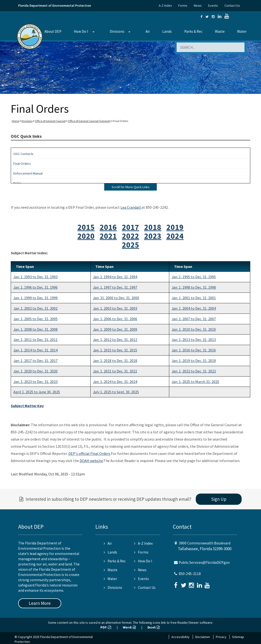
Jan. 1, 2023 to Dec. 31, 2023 (35, 382)
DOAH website (91, 461)
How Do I (81, 31)
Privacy (221, 637)
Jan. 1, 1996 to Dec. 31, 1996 (35, 287)
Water (242, 31)
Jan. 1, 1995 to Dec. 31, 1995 (194, 277)
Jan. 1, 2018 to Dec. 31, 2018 (115, 361)
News (198, 5)
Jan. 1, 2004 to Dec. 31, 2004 (194, 308)
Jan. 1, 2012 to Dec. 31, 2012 (115, 340)
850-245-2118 (190, 574)
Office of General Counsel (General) (89, 121)
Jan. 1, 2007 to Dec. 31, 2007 (194, 319)
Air (148, 31)
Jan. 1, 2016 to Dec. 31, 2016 (194, 350)
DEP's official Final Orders (89, 453)
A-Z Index (165, 5)
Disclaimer (203, 637)
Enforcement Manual (28, 173)
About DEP (53, 31)
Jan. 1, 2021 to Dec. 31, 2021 (115, 371)
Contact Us (232, 5)
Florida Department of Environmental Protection (55, 5)
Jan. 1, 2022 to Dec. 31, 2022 (194, 371)
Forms (183, 5)
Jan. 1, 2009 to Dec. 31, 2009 (115, 329)
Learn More (40, 603)
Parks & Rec (193, 31)
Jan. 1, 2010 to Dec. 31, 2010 (194, 329)
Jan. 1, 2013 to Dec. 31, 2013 (194, 340)
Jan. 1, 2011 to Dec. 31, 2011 (35, 340)
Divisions (117, 31)
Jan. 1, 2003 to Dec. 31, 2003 (115, 308)
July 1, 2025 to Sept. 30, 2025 (116, 392)
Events (213, 5)
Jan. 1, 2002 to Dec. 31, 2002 (35, 308)
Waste (220, 31)
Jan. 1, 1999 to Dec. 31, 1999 (35, 298)
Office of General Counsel (50, 121)
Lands (167, 31)
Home (15, 121)
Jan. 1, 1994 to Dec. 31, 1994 (115, 277)
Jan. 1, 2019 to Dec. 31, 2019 (194, 361)
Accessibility (180, 637)
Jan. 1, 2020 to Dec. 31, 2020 (35, 371)
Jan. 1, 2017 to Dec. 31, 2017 (35, 361)
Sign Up (219, 499)
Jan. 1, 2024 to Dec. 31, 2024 (115, 382)
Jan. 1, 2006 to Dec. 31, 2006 (115, 319)
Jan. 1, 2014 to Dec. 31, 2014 (35, 350)
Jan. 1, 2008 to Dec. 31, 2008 (35, 329)
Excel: (154, 627)
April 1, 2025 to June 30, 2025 (37, 392)
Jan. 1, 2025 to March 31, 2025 (195, 382)
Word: (129, 627)
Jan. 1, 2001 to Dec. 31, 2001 (194, 298)
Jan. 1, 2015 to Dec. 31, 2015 (115, 350)
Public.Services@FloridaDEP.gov (204, 562)
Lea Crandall (131, 207)
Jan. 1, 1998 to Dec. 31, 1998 (194, 287)
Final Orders (22, 164)
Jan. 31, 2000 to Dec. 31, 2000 (116, 298)
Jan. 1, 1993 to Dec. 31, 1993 (35, 277)
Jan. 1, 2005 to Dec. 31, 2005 (35, 319)
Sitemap (238, 637)
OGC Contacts (23, 154)
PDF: (106, 627)
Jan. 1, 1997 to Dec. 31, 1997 (115, 287)
